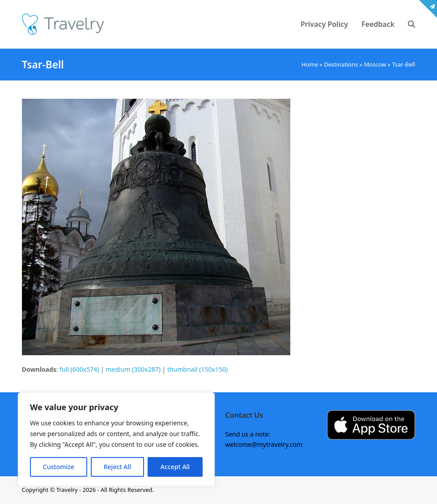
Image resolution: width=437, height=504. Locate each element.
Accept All (175, 467)
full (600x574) (79, 369)
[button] (412, 24)
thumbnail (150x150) (197, 369)
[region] (116, 439)
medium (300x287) (133, 369)
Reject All (117, 467)
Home (310, 64)
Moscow (375, 64)
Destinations (341, 64)
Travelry (68, 490)
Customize (59, 467)
